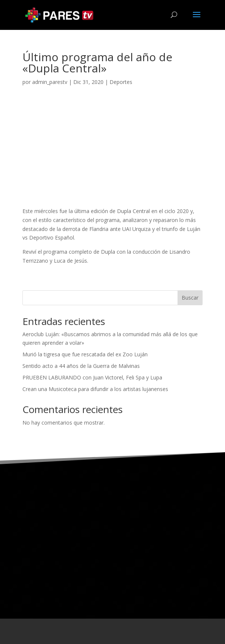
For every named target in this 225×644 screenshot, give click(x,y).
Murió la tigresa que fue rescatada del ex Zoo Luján (85, 354)
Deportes (121, 82)
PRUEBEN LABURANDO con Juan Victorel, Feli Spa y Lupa (92, 377)
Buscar (190, 298)
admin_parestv (50, 82)
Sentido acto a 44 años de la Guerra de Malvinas (81, 366)
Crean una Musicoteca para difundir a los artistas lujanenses (95, 389)
